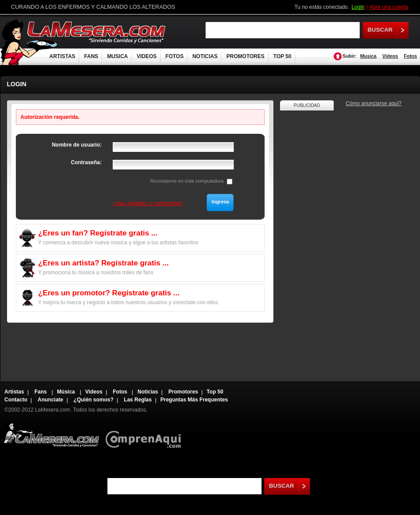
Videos (390, 56)
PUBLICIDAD (307, 105)
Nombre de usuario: (77, 145)
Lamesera (51, 433)
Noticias (148, 392)
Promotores (183, 392)
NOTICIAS (205, 56)
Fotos (410, 56)
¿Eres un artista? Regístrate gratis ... (104, 263)
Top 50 (215, 392)
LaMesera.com (97, 32)
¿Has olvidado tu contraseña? (148, 203)
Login (358, 7)
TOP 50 (282, 56)
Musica (368, 56)
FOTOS (175, 56)
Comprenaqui (146, 433)
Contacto (16, 400)
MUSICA (117, 56)
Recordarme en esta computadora (187, 181)
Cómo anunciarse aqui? (374, 103)
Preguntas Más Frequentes (194, 400)
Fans (41, 392)
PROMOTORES (245, 56)
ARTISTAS (62, 56)
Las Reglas (138, 400)
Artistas (14, 392)
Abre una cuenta (389, 7)
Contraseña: (86, 162)
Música (67, 392)
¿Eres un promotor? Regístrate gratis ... (109, 293)
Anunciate (51, 400)
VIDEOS (146, 56)
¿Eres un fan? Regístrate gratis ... (98, 233)
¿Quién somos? (94, 400)
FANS (91, 56)
